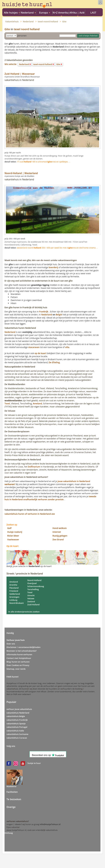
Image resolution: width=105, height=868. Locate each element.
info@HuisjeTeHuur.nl (50, 824)
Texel (7, 403)
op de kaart (40, 353)
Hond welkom (60, 528)
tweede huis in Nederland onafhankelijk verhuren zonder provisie (50, 498)
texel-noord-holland (48, 21)
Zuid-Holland (34, 605)
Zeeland (31, 601)
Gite (64, 21)
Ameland (37, 403)
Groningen (14, 597)
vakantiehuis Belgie (16, 716)
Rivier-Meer (13, 536)
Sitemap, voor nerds (16, 669)
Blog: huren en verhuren (18, 662)
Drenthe (13, 585)
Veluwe (31, 598)
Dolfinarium (34, 467)
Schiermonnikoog (36, 586)
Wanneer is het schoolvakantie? (21, 651)
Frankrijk (44, 312)
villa (67, 347)
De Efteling (54, 362)
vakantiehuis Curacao (17, 738)
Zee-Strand (58, 539)
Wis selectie (11, 64)
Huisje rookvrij (15, 532)
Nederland (28, 21)
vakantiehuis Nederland (18, 713)
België (59, 315)
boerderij (53, 267)
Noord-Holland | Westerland (21, 173)
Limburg (13, 600)
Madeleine (11, 786)
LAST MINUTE (93, 13)
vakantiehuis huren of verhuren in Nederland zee (30, 514)
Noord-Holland (34, 580)
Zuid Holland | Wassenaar (20, 74)
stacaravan (34, 347)
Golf (9, 528)
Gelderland (15, 594)
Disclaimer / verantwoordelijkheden (24, 647)
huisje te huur (34, 763)
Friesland (14, 591)
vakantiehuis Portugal (17, 727)
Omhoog (9, 833)
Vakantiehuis (12, 21)
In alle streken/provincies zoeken (24, 612)
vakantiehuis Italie (15, 731)
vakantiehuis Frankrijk (17, 720)
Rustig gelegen (60, 536)
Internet (57, 532)
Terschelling (33, 589)
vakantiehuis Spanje (16, 724)
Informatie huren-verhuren (19, 654)
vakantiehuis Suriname (17, 734)
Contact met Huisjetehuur (19, 658)
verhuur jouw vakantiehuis (19, 709)
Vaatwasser (13, 539)
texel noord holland (27, 29)
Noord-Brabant (17, 603)
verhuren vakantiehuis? (18, 821)
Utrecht (31, 595)
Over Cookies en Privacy (18, 665)
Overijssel (32, 583)
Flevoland (14, 588)
